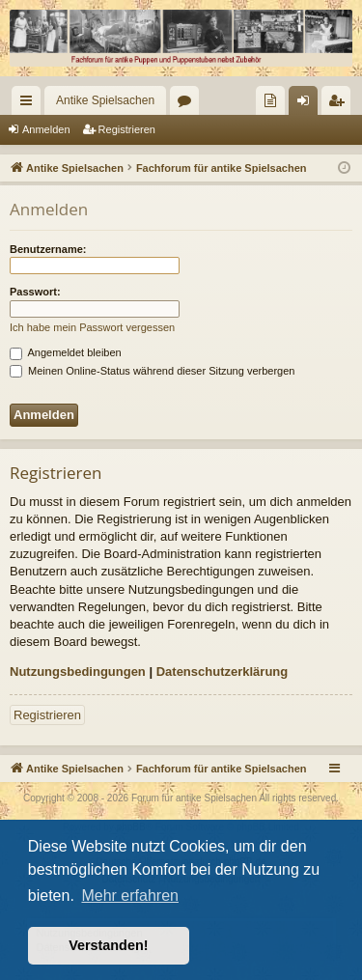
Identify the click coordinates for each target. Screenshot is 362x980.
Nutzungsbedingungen (78, 672)
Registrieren (127, 129)
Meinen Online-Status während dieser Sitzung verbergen (152, 371)
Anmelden (46, 129)
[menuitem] (270, 100)
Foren (188, 104)
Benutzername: (48, 249)
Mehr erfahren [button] (130, 896)
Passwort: (35, 292)
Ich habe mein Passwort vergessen (92, 327)
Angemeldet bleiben (66, 352)
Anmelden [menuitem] (307, 104)
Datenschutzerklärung (223, 672)
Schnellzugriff (30, 104)
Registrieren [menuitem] (340, 104)
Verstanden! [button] (108, 945)
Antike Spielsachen (105, 100)
